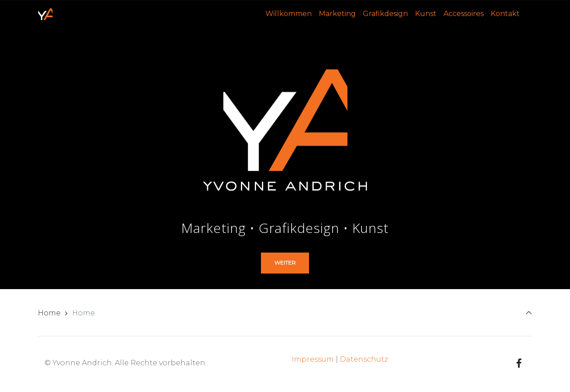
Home (49, 313)
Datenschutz (364, 359)
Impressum (313, 359)
